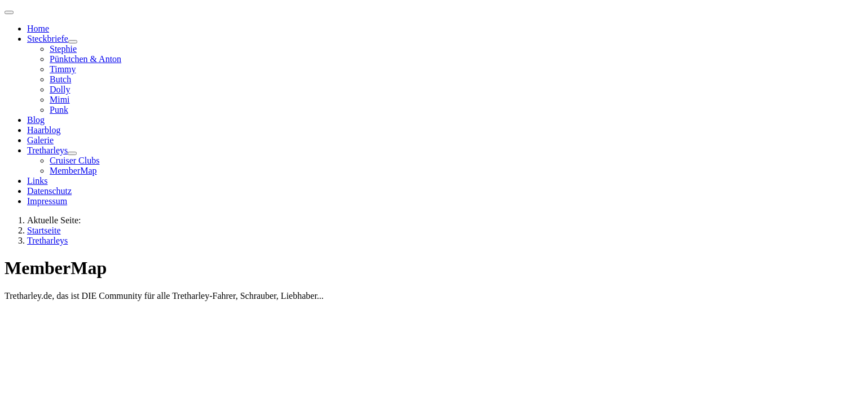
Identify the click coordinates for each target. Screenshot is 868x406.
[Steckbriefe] (73, 42)
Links (37, 181)
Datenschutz (49, 191)
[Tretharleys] (72, 153)
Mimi (60, 100)
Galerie (40, 140)
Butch (60, 79)
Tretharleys (47, 150)
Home (38, 28)
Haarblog (44, 130)
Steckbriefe (48, 39)
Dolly (60, 89)
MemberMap (73, 171)
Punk (59, 110)
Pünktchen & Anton (85, 59)
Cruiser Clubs (74, 160)
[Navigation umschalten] (9, 12)
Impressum (47, 201)
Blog (36, 120)
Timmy (63, 69)
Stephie (63, 49)
